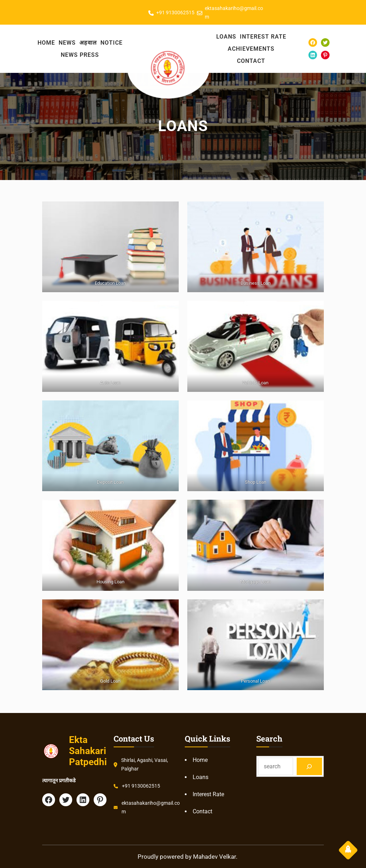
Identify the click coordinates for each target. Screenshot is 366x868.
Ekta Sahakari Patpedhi (88, 751)
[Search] (309, 766)
